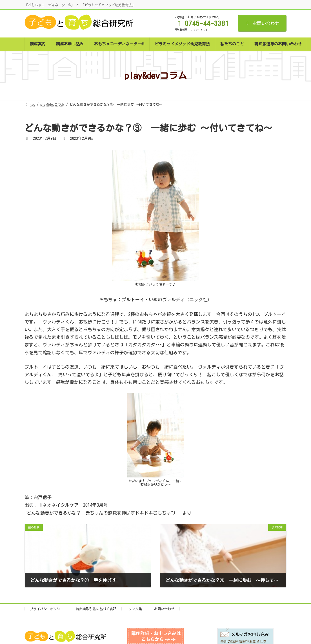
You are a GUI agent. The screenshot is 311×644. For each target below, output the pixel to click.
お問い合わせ (262, 23)
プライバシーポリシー (47, 609)
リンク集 (135, 609)
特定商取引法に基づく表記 (96, 609)
